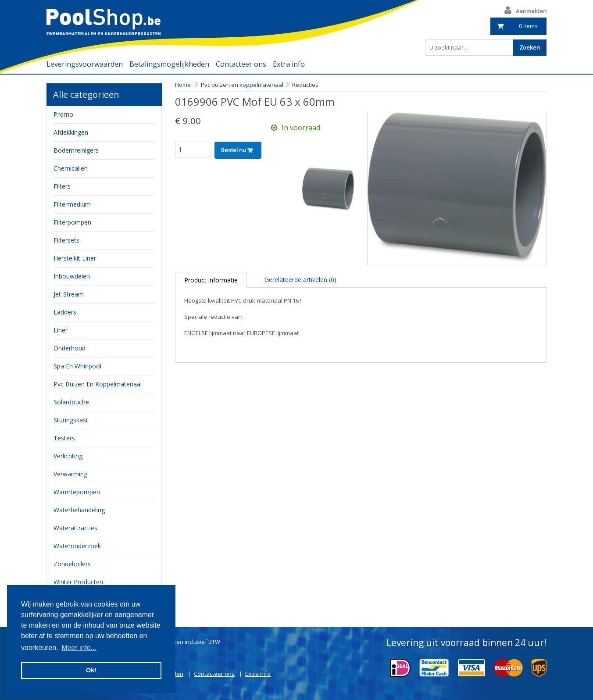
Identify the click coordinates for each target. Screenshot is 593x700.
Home (183, 85)
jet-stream (69, 294)
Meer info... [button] (79, 648)
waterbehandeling (79, 510)
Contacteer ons (241, 64)
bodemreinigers (76, 150)
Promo (63, 114)
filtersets (66, 240)
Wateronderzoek (77, 546)
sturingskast (71, 420)
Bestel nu (237, 150)
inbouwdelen (72, 276)
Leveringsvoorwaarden (85, 64)
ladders (65, 312)
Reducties (305, 85)
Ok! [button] (91, 670)
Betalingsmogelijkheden (169, 64)
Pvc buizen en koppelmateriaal (242, 85)
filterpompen (72, 222)
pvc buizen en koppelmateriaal (98, 384)
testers (64, 438)
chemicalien (71, 168)
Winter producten (78, 582)
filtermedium (72, 204)
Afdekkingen (71, 132)
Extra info (289, 64)
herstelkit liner (75, 258)
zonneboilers (72, 564)
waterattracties (75, 528)
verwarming (70, 474)
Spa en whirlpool (77, 366)
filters (62, 186)
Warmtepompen (77, 492)
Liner (61, 330)
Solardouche (71, 402)
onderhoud (70, 348)
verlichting (68, 456)
